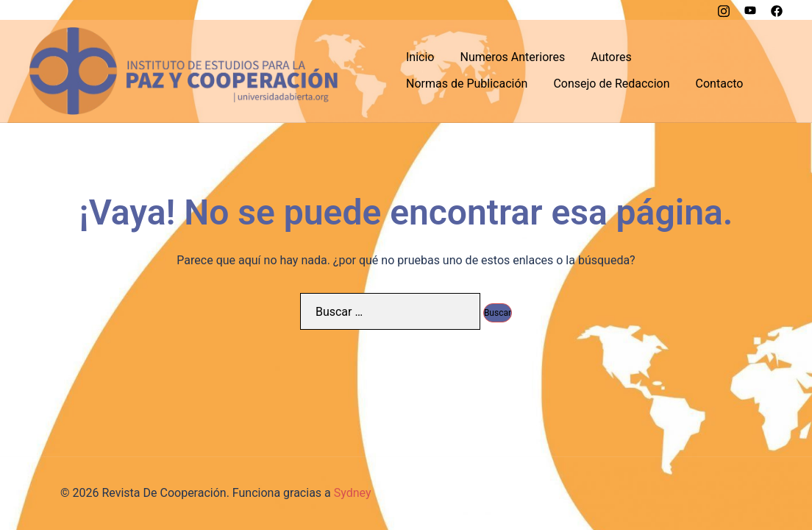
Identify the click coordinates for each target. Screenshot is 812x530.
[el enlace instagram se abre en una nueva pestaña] (724, 9)
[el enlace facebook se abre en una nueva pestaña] (777, 9)
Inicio (420, 57)
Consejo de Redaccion (611, 84)
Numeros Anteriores (512, 57)
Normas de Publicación (467, 84)
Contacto (720, 84)
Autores (611, 57)
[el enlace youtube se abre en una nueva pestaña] (750, 9)
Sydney (353, 493)
